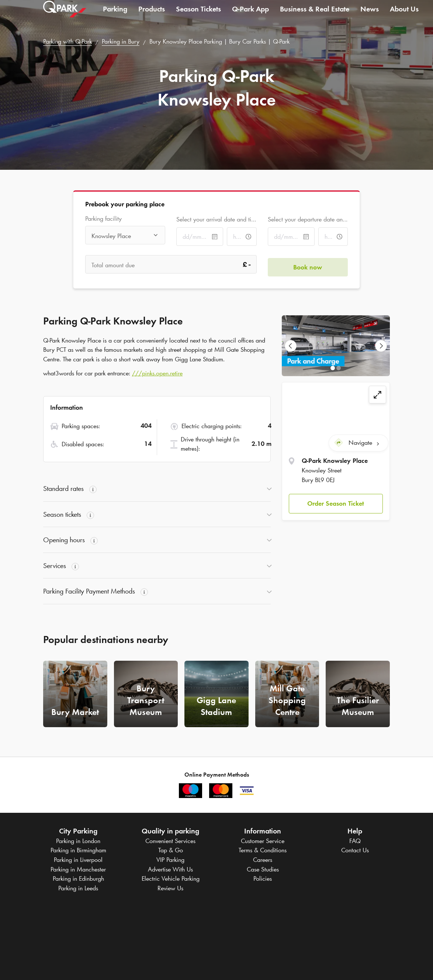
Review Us (170, 888)
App (250, 16)
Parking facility (103, 219)
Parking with (67, 41)
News (370, 16)
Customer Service (263, 841)
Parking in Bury (121, 41)
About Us (404, 16)
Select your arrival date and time (216, 219)
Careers (263, 860)
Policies (263, 878)
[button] (336, 501)
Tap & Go (171, 850)
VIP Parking (170, 860)
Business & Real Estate (315, 16)
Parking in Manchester (78, 869)
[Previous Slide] (291, 346)
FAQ (355, 841)
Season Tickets (198, 16)
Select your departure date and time (308, 219)
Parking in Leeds (78, 888)
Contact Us (355, 850)
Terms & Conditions (263, 850)
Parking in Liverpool (78, 860)
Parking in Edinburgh (78, 878)
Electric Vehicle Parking (171, 878)
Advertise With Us (170, 869)
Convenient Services (170, 841)
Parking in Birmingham (78, 850)
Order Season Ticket (336, 501)
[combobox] (125, 236)
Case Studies (263, 869)
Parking (115, 16)
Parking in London (78, 841)
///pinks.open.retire (157, 373)
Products (152, 16)
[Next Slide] (381, 346)
